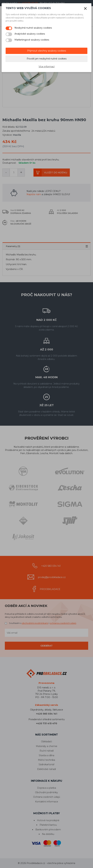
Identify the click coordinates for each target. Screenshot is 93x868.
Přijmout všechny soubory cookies (47, 51)
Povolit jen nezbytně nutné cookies (47, 59)
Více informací (47, 67)
